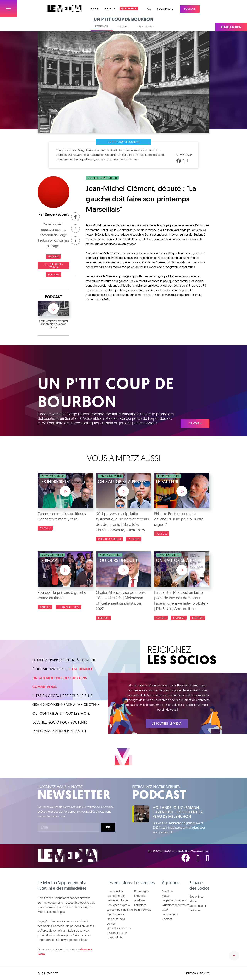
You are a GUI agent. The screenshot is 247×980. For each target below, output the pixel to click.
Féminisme (179, 618)
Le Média (68, 855)
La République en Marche (53, 265)
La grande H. (115, 937)
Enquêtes (140, 896)
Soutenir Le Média (196, 899)
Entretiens (140, 905)
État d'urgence (115, 914)
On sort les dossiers (119, 928)
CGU (165, 910)
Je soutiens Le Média (167, 724)
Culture (161, 618)
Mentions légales (197, 973)
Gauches (54, 257)
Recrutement (170, 914)
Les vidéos (123, 26)
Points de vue (143, 910)
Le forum (110, 8)
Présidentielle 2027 (68, 607)
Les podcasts (146, 26)
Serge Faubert (57, 214)
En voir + (195, 423)
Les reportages (116, 896)
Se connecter (166, 9)
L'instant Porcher (117, 933)
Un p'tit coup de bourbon (123, 142)
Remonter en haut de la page (234, 956)
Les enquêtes (115, 891)
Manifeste (168, 891)
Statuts (166, 896)
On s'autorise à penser (116, 921)
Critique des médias (110, 539)
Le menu (95, 9)
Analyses (140, 900)
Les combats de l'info (120, 910)
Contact (167, 919)
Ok (108, 827)
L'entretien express (118, 905)
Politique (54, 274)
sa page (53, 246)
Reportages (141, 891)
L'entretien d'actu (117, 900)
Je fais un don (231, 27)
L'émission (102, 26)
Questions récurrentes (176, 905)
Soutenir (190, 9)
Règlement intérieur (174, 900)
